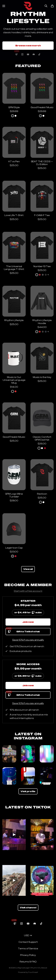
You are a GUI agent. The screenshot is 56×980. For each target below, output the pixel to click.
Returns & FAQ (28, 962)
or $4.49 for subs (28, 612)
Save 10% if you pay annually (28, 640)
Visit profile (28, 791)
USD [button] (28, 935)
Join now (28, 622)
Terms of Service (28, 949)
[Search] (46, 6)
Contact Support (28, 942)
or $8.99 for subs (28, 675)
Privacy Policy (28, 955)
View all (28, 569)
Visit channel (28, 908)
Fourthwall (33, 972)
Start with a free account (28, 591)
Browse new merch (28, 46)
